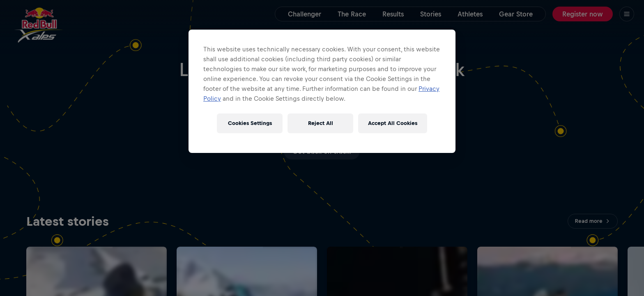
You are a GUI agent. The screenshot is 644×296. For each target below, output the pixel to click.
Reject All (321, 123)
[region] (322, 91)
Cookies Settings (250, 123)
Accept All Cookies (393, 123)
